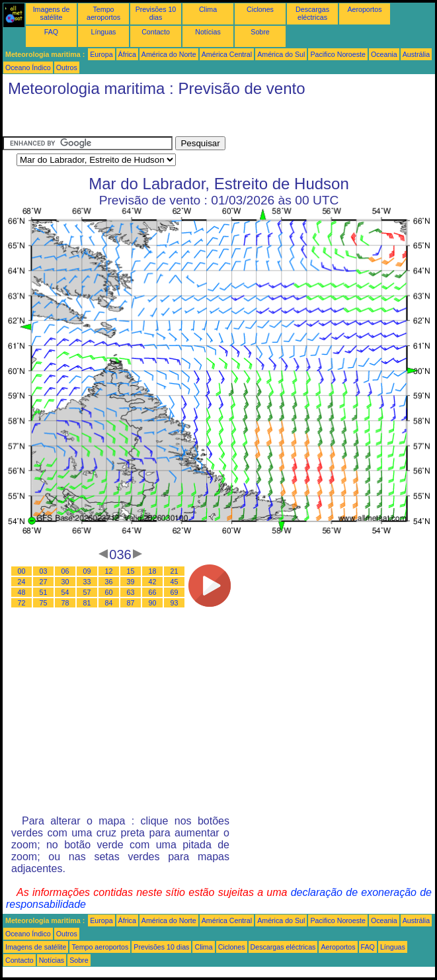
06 (65, 571)
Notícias (208, 32)
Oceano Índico (28, 67)
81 (87, 603)
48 (22, 592)
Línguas (104, 32)
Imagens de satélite (52, 13)
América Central (227, 54)
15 (131, 571)
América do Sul (281, 54)
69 (175, 592)
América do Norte (169, 54)
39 (131, 582)
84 (109, 603)
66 (153, 592)
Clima (208, 9)
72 (22, 603)
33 (87, 582)
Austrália (416, 54)
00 (22, 571)
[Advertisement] (108, 120)
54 (65, 592)
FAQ (51, 32)
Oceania (384, 54)
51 (44, 592)
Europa (101, 54)
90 (153, 603)
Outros (67, 67)
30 (65, 582)
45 (175, 582)
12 (109, 571)
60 (109, 592)
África (127, 54)
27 (44, 582)
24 (22, 582)
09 (87, 571)
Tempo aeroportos (103, 13)
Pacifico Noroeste (338, 54)
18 (153, 571)
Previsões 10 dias (156, 13)
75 (44, 603)
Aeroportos (364, 9)
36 (109, 582)
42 (153, 582)
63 (131, 592)
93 (175, 603)
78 (65, 603)
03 (44, 571)
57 (87, 592)
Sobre (260, 32)
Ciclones (260, 9)
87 (131, 603)
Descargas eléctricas (312, 13)
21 (175, 571)
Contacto (156, 32)
